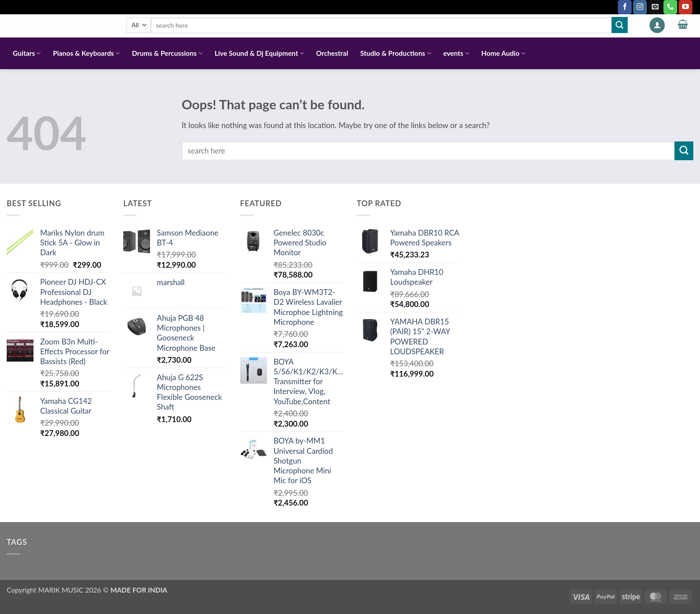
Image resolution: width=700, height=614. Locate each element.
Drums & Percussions (167, 53)
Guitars (27, 53)
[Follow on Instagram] (640, 7)
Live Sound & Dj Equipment (259, 53)
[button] (657, 25)
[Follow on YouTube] (685, 7)
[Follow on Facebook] (625, 7)
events (456, 53)
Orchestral (332, 53)
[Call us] (670, 7)
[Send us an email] (655, 7)
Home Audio (503, 53)
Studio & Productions (396, 53)
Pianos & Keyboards (87, 53)
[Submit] (620, 25)
